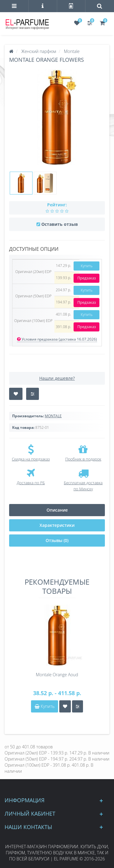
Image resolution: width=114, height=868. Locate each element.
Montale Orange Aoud (57, 675)
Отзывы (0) (57, 540)
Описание (57, 510)
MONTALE (53, 416)
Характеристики (57, 525)
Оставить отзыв (60, 224)
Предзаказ (87, 278)
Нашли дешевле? (57, 378)
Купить (86, 266)
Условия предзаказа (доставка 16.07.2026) (57, 339)
